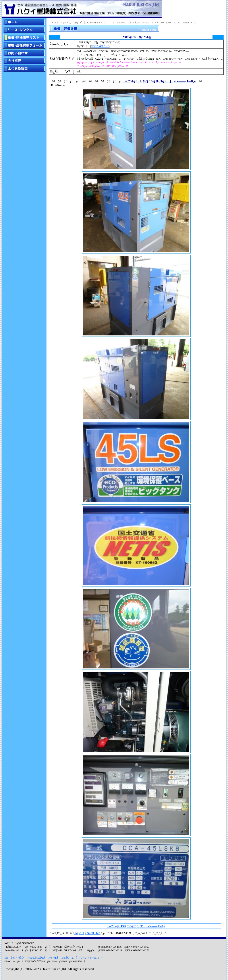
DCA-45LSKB (101, 46)
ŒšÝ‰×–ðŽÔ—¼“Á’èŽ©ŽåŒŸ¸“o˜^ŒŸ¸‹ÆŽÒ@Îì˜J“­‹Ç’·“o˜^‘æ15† (54, 958)
